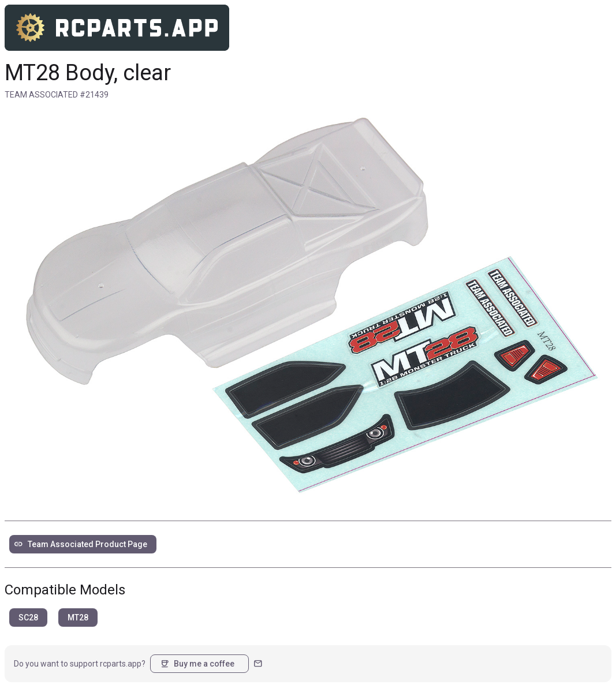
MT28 (78, 618)
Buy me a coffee (197, 664)
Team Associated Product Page (81, 544)
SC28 (28, 618)
